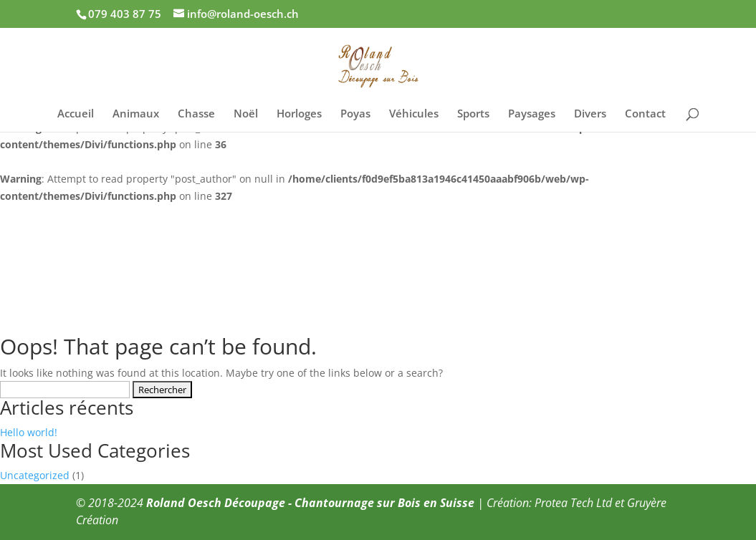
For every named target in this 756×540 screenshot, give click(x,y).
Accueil (76, 114)
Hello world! (29, 432)
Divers (590, 114)
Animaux (136, 114)
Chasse (196, 114)
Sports (473, 114)
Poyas (355, 114)
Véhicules (414, 114)
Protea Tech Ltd (573, 503)
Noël (246, 114)
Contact (645, 114)
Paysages (532, 114)
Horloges (299, 114)
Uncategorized (35, 475)
